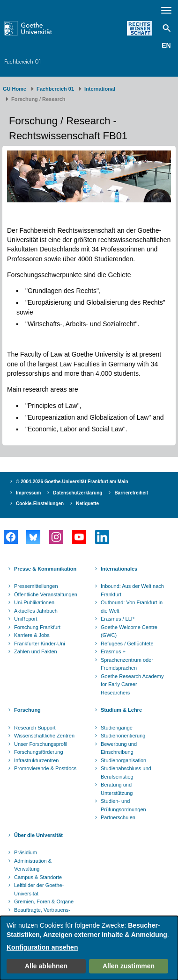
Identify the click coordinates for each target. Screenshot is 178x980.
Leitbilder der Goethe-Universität (39, 889)
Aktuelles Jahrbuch (36, 611)
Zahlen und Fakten (36, 651)
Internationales (119, 569)
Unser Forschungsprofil (41, 744)
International (100, 89)
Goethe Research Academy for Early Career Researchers (132, 684)
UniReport (26, 619)
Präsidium (26, 852)
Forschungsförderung (39, 752)
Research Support (35, 728)
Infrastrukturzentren (36, 760)
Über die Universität (38, 835)
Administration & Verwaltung (33, 865)
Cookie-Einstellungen (40, 504)
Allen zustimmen (129, 966)
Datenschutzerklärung (78, 493)
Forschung (27, 710)
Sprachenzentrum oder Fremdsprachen (127, 664)
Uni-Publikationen (34, 602)
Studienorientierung (123, 736)
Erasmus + (113, 651)
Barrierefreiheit (131, 493)
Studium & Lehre (121, 710)
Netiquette (87, 504)
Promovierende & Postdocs (45, 768)
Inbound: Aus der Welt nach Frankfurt (132, 590)
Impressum (28, 493)
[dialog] (89, 948)
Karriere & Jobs (32, 635)
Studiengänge (117, 728)
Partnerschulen (118, 817)
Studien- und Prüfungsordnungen (123, 805)
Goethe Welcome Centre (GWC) (129, 631)
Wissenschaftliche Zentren (44, 736)
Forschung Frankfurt (37, 627)
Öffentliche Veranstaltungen (46, 594)
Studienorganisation (123, 760)
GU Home (15, 89)
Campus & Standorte (38, 877)
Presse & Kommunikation (45, 569)
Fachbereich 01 (22, 61)
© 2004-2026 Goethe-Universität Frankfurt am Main (72, 482)
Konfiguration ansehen (42, 947)
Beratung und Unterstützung (117, 789)
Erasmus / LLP (118, 619)
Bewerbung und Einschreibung (119, 748)
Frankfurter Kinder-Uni (40, 644)
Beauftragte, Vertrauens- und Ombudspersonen (42, 914)
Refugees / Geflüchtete (127, 644)
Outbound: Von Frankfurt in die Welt (132, 607)
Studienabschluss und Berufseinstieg (126, 773)
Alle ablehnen (46, 966)
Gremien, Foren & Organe (44, 901)
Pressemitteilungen (36, 586)
